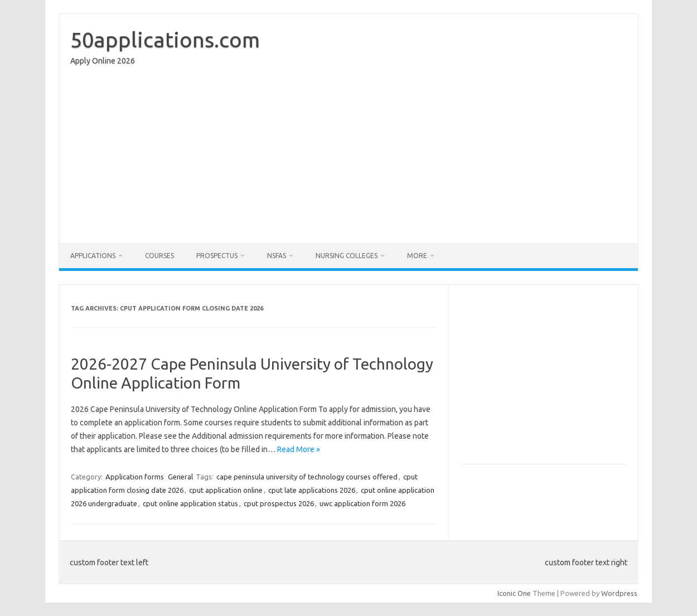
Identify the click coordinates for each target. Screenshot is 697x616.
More (417, 256)
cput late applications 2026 (312, 490)
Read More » (299, 449)
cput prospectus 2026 (279, 503)
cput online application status (190, 503)
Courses (159, 256)
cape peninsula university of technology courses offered (307, 477)
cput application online (226, 490)
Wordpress (619, 593)
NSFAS (277, 256)
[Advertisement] (348, 157)
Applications (93, 256)
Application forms (135, 477)
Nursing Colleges (347, 256)
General (180, 477)
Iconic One (514, 593)
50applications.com (165, 40)
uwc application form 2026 (362, 503)
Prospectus (217, 256)
